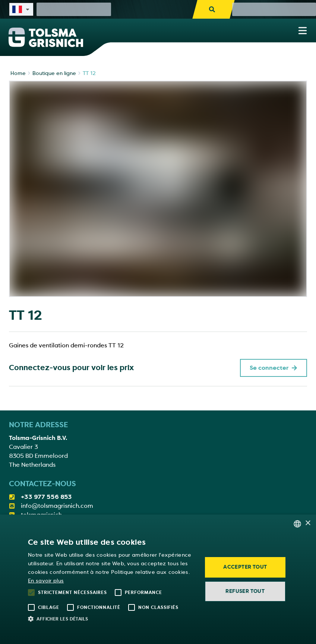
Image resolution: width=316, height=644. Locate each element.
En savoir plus (46, 581)
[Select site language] (21, 9)
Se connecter (274, 368)
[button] (110, 619)
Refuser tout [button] (245, 591)
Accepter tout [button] (245, 567)
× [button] (308, 523)
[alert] (158, 579)
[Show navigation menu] (303, 31)
